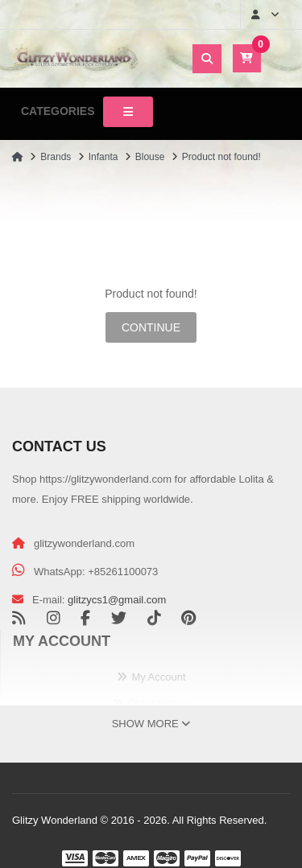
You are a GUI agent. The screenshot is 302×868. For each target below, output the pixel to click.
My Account (158, 677)
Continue (151, 327)
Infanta (103, 157)
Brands (56, 157)
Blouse (150, 157)
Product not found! (221, 157)
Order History (158, 703)
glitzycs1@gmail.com (117, 600)
